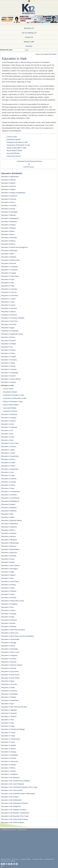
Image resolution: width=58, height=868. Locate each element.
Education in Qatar (8, 617)
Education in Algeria (8, 183)
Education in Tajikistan (9, 710)
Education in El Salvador (10, 331)
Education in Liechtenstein (10, 491)
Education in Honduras (9, 414)
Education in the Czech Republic (13, 784)
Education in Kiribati (8, 463)
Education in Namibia (9, 556)
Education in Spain (8, 681)
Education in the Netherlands (11, 800)
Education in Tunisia (8, 733)
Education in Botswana (9, 251)
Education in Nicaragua (9, 569)
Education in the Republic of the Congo (15, 816)
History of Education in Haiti (16, 148)
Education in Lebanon (9, 479)
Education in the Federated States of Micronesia (18, 794)
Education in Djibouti (8, 312)
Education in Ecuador (9, 324)
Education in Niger (8, 572)
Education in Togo (7, 723)
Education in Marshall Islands (11, 520)
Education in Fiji (7, 347)
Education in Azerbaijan (9, 212)
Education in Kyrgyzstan (10, 469)
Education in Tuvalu (8, 742)
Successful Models (13, 153)
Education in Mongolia (9, 540)
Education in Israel (8, 437)
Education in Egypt (8, 328)
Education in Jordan (8, 453)
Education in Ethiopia (9, 344)
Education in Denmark (9, 308)
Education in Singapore (9, 655)
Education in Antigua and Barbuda (13, 193)
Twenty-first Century (14, 156)
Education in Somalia (9, 668)
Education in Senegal (9, 643)
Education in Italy (7, 440)
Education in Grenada (9, 369)
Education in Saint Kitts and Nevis (13, 630)
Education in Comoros (9, 292)
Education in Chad (8, 279)
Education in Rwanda (9, 627)
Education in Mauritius (9, 527)
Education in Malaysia (9, 508)
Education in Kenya (8, 459)
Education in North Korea (10, 582)
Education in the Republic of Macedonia (15, 813)
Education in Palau (8, 594)
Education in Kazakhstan (10, 456)
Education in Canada (9, 273)
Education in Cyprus (8, 305)
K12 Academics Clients (38, 859)
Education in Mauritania (9, 524)
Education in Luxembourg (10, 498)
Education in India (7, 424)
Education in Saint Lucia (10, 633)
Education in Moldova (9, 533)
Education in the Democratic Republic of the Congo (19, 787)
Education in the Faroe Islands (12, 790)
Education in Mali (7, 514)
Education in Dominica (9, 315)
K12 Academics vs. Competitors (8, 861)
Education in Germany (9, 360)
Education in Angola (8, 189)
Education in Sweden (9, 697)
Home (38, 54)
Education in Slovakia (9, 659)
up (29, 164)
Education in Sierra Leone (10, 652)
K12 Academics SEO (49, 859)
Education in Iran (7, 430)
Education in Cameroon (9, 270)
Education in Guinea (8, 376)
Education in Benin (8, 234)
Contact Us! (29, 37)
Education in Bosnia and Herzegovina (14, 247)
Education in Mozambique (10, 549)
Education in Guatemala (10, 373)
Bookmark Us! (29, 28)
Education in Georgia (9, 357)
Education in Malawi (8, 504)
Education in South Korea (10, 675)
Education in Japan (8, 450)
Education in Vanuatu (9, 758)
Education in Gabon (8, 353)
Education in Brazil (8, 254)
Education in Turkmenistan (10, 739)
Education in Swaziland (9, 694)
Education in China (8, 286)
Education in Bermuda (9, 238)
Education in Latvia (8, 475)
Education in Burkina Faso (10, 260)
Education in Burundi (8, 263)
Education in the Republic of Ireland (14, 810)
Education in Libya (8, 488)
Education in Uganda (9, 745)
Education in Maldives (9, 511)
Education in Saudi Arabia (10, 639)
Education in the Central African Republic (16, 781)
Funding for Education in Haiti (17, 142)
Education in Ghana (8, 363)
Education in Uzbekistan (10, 755)
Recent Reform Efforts (14, 151)
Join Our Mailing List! (29, 33)
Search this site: (7, 50)
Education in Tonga (8, 726)
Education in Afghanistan (10, 177)
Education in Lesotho (9, 482)
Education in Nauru (8, 559)
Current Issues (12, 137)
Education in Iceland (8, 421)
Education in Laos (7, 472)
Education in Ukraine (8, 749)
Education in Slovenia (9, 662)
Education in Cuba (8, 302)
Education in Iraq (7, 434)
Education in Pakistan (9, 591)
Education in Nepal (8, 562)
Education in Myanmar (9, 553)
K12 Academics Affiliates (25, 859)
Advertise (29, 46)
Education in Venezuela (9, 761)
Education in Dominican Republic (13, 318)
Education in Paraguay (9, 604)
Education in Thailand (9, 716)
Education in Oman (8, 588)
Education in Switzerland (10, 700)
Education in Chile (8, 283)
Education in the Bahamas (10, 778)
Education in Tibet (7, 720)
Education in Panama (9, 598)
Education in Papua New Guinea (13, 601)
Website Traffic (29, 42)
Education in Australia (9, 205)
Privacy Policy (15, 859)
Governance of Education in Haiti (18, 145)
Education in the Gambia (10, 797)
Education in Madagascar (10, 501)
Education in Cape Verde (10, 276)
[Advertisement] (29, 844)
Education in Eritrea (8, 337)
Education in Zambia (8, 771)
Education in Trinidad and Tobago (13, 729)
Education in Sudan (8, 688)
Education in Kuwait (8, 466)
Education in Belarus (8, 225)
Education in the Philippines (11, 806)
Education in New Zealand (10, 565)
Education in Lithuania (9, 495)
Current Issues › (29, 167)
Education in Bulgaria (9, 257)
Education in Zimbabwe (9, 774)
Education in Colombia (9, 289)
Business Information (6, 859)
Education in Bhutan (8, 241)
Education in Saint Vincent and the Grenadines (18, 636)
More (2, 866)
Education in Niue (7, 578)
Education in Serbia (8, 646)
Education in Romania (9, 620)
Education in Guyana (9, 382)
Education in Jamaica (9, 447)
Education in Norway (8, 585)
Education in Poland (8, 610)
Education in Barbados (9, 222)
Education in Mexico (8, 530)
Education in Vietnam (9, 765)
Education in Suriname (9, 691)
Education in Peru (7, 607)
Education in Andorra (9, 186)
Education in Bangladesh (10, 218)
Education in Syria (8, 704)
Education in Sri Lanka (9, 684)
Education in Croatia (8, 299)
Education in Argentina (9, 196)
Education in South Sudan (10, 678)
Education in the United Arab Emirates (15, 819)
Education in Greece (8, 366)
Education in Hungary (9, 418)
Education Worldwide (49, 54)
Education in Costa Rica (10, 296)
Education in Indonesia (9, 427)
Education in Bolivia (8, 244)
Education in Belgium (9, 228)
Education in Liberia (8, 485)
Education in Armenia (9, 199)
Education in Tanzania (9, 713)
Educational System (14, 140)
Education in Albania (8, 180)
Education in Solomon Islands (12, 665)
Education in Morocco (9, 546)
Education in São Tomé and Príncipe (14, 707)
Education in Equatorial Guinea (12, 334)
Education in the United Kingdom (13, 822)
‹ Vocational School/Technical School (29, 161)
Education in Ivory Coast (10, 443)
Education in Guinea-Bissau (11, 379)
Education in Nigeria (8, 575)
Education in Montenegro (10, 543)
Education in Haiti (7, 385)
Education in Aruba (8, 202)
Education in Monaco (9, 536)
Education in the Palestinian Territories (15, 803)
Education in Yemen (8, 768)
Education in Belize (8, 231)
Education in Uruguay (9, 752)
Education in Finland (8, 350)
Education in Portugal (9, 614)
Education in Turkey (8, 736)
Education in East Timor (10, 321)
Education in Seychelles (10, 649)
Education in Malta (8, 517)
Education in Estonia (8, 341)
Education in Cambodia (9, 267)
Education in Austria (8, 209)
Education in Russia (8, 623)
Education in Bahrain (8, 215)
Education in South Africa (10, 671)
